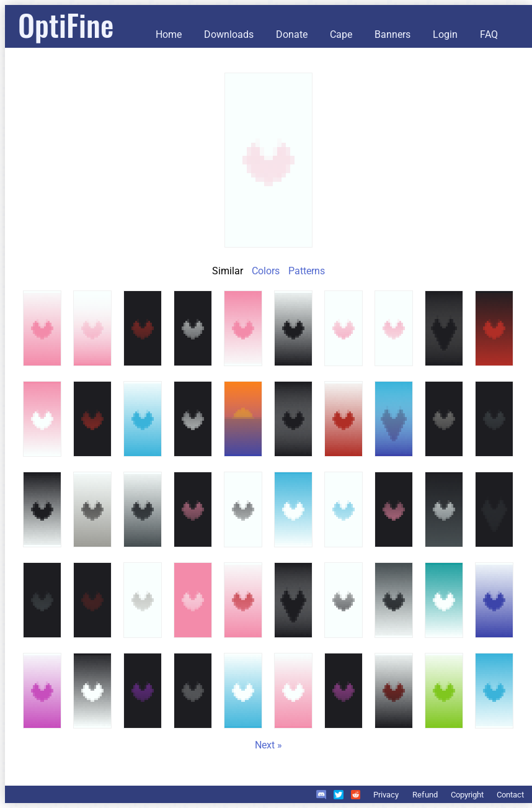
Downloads (229, 34)
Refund (425, 795)
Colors (266, 271)
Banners (392, 34)
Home (169, 34)
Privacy (386, 795)
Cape (341, 34)
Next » (268, 745)
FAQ (489, 34)
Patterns (307, 271)
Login (445, 34)
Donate (292, 34)
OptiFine (66, 25)
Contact (510, 795)
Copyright (467, 795)
